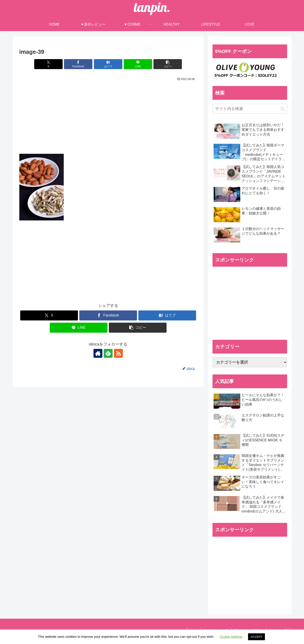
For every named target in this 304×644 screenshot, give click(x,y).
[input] (250, 109)
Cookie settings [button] (231, 637)
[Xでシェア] (48, 64)
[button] (168, 64)
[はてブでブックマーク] (108, 64)
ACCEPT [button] (257, 637)
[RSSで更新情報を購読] (118, 353)
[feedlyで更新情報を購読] (108, 353)
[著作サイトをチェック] (98, 353)
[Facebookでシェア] (78, 64)
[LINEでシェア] (138, 64)
